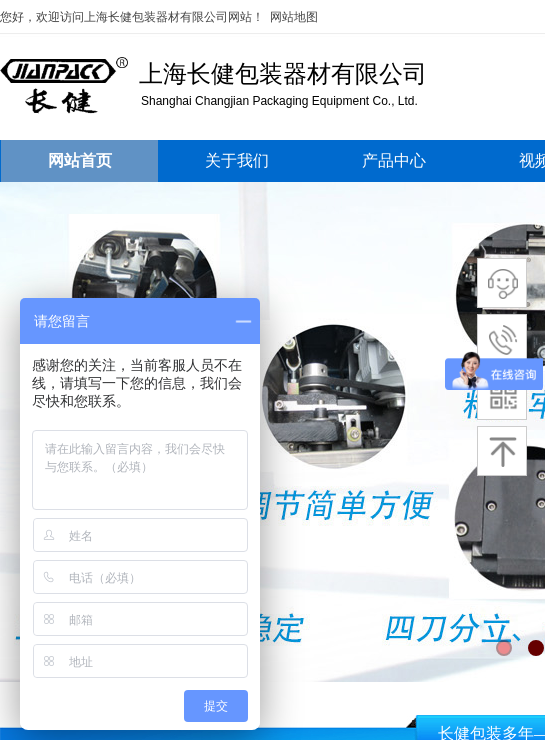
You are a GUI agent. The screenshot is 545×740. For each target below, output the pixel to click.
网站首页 (80, 160)
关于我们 (237, 160)
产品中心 (394, 160)
